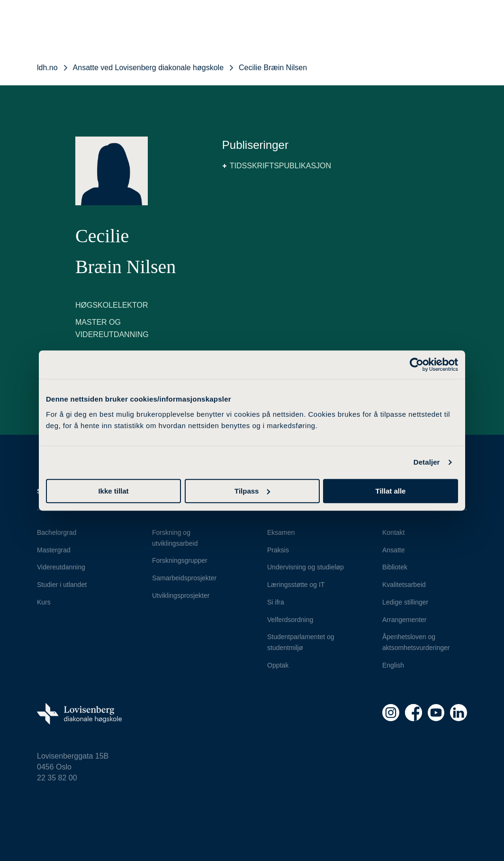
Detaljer (427, 462)
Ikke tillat (113, 491)
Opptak (278, 665)
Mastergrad (54, 550)
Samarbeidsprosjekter (184, 578)
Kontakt (393, 532)
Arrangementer (404, 620)
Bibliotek (395, 567)
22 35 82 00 (57, 778)
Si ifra (276, 602)
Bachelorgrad (57, 532)
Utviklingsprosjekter (181, 595)
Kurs (44, 602)
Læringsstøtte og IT (296, 585)
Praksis (278, 550)
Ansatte (393, 550)
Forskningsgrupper (180, 560)
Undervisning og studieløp (306, 567)
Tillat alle (391, 491)
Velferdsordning (290, 620)
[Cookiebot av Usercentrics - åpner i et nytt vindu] (417, 365)
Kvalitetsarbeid (404, 585)
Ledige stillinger (405, 602)
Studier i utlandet (62, 585)
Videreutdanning (61, 567)
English (393, 665)
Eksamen (281, 532)
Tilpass (252, 491)
